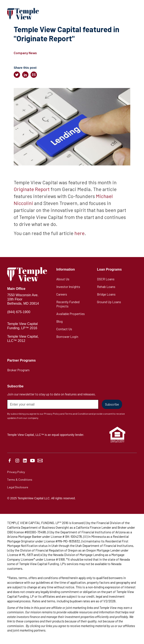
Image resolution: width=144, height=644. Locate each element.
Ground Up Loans (109, 302)
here (79, 233)
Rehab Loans (106, 287)
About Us (63, 279)
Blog (59, 321)
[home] (23, 14)
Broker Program (18, 370)
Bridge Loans (106, 294)
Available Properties (71, 314)
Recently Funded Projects (68, 304)
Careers (62, 294)
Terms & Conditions (20, 480)
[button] (133, 14)
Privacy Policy (16, 472)
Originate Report (32, 189)
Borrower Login (67, 336)
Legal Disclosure (18, 487)
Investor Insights (68, 287)
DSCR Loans (106, 279)
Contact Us (64, 329)
